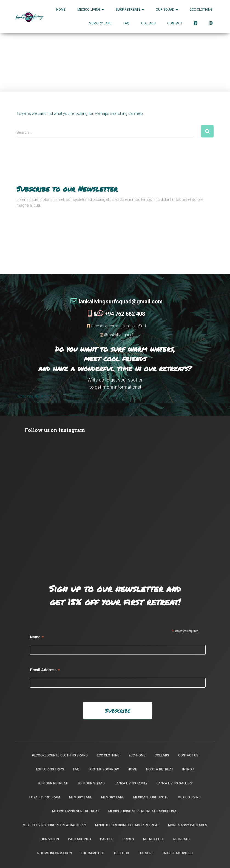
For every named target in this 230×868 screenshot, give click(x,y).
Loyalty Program (45, 797)
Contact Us (188, 755)
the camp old (93, 853)
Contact (175, 23)
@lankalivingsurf (117, 335)
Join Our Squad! (91, 783)
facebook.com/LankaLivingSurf (117, 326)
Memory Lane (100, 23)
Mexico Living (189, 797)
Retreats (181, 839)
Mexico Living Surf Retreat (76, 811)
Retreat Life (154, 839)
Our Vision (50, 839)
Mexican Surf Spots (151, 797)
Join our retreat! (53, 783)
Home (61, 10)
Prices (128, 839)
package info (79, 839)
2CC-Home (137, 755)
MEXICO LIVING (91, 10)
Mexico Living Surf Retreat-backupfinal (143, 811)
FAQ (126, 23)
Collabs (148, 23)
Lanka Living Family (131, 783)
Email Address (45, 670)
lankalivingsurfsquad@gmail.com (117, 301)
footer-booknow (104, 769)
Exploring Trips (50, 769)
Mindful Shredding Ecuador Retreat (127, 825)
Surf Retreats (130, 10)
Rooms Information (55, 853)
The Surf (146, 853)
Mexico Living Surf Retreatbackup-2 (54, 825)
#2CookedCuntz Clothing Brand (60, 755)
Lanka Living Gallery (175, 783)
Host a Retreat (160, 769)
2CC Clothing (201, 10)
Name (37, 637)
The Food (121, 853)
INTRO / (188, 769)
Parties (107, 839)
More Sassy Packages (188, 825)
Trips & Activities (178, 853)
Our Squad (167, 10)
